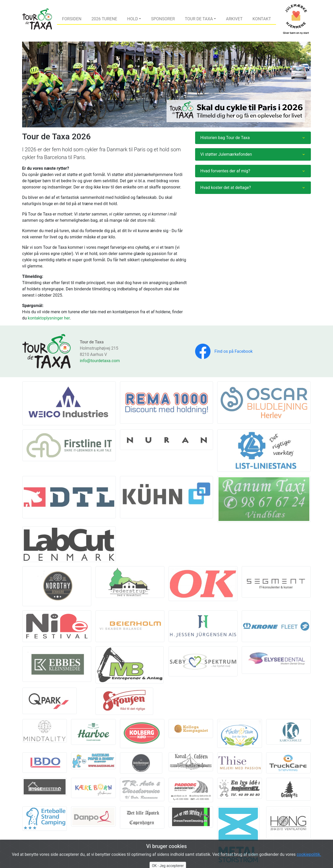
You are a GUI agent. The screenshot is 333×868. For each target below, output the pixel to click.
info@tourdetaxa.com (100, 361)
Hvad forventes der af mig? (225, 171)
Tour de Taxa (199, 19)
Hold (133, 19)
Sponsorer (163, 19)
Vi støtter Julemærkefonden (226, 154)
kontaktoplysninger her (49, 318)
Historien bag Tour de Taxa (225, 138)
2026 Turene (104, 19)
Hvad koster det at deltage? (226, 188)
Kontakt (262, 19)
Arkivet (234, 19)
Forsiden (72, 19)
